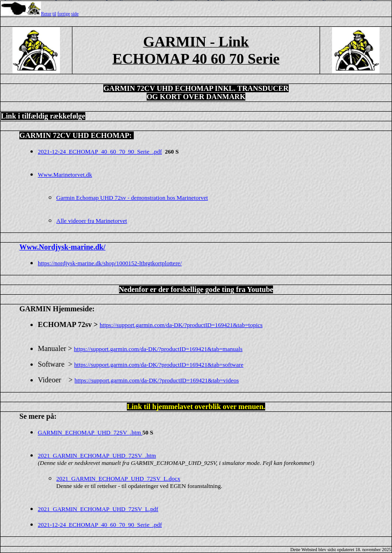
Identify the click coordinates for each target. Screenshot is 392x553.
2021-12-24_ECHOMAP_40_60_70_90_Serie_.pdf (100, 525)
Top (196, 0)
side (75, 14)
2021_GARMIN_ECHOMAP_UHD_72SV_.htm (97, 455)
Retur (46, 14)
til (54, 14)
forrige (64, 14)
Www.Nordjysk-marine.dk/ (62, 247)
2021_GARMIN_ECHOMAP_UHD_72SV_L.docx (118, 479)
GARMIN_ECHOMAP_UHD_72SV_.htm (90, 432)
